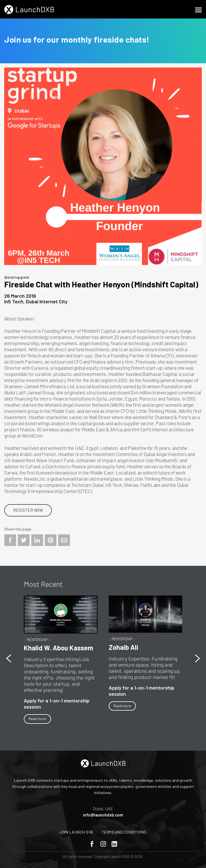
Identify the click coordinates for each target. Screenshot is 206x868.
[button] (197, 658)
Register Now (28, 510)
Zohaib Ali (123, 647)
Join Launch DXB (76, 832)
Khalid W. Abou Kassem (59, 648)
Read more (37, 719)
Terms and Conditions (124, 832)
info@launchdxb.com (103, 815)
